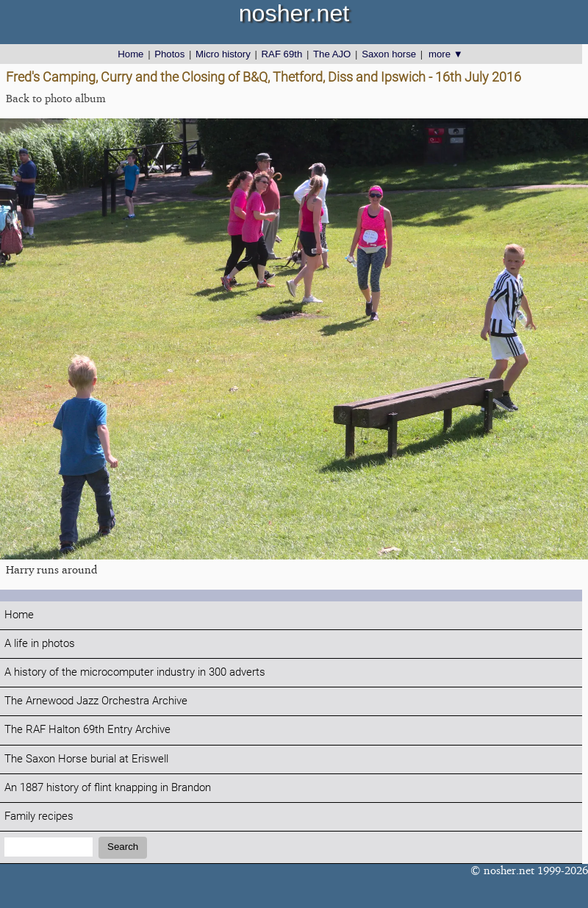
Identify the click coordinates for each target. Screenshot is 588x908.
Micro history (223, 54)
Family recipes (39, 816)
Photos (169, 54)
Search (123, 847)
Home (130, 54)
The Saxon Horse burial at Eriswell (86, 759)
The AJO (332, 54)
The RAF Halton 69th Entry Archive (87, 730)
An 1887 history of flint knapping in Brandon (108, 788)
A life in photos (40, 644)
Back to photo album (56, 98)
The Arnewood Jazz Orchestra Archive (96, 701)
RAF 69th (282, 54)
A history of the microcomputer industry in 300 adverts (135, 672)
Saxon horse (389, 54)
